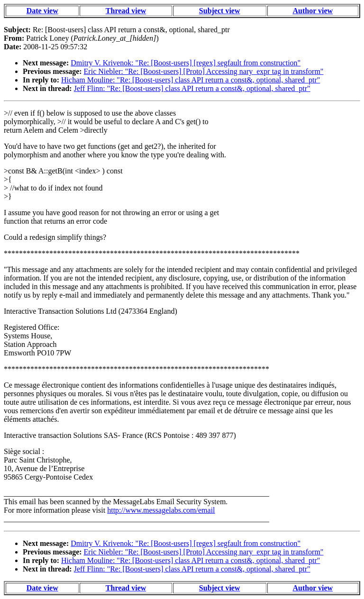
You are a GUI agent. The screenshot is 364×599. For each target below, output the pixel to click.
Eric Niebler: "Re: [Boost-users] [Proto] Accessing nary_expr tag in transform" (204, 71)
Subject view (220, 11)
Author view (313, 11)
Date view (42, 11)
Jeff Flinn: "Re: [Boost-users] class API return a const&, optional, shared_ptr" (192, 88)
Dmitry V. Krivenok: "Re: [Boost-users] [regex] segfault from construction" (186, 63)
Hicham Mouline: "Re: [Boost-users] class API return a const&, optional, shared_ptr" (191, 80)
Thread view (126, 11)
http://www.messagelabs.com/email (161, 510)
